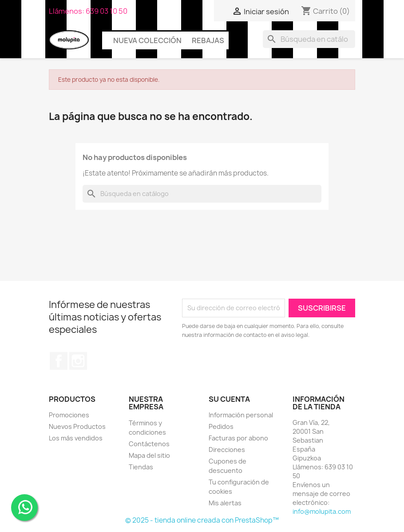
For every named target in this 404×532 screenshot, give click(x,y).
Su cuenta (229, 399)
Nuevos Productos (77, 426)
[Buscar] (309, 39)
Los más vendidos (76, 438)
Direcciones (227, 450)
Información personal (241, 415)
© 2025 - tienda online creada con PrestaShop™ (202, 520)
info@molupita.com (322, 511)
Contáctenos (149, 444)
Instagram (78, 361)
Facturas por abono (238, 438)
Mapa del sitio (149, 455)
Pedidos (221, 426)
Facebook (59, 361)
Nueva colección (147, 40)
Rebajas (208, 40)
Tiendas (141, 467)
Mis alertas (225, 503)
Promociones (69, 415)
